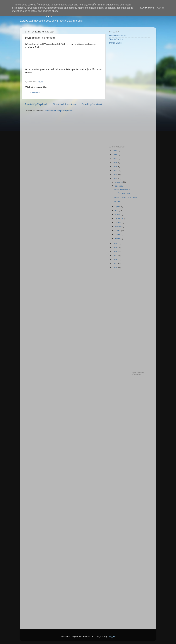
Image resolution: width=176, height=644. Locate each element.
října (117, 206)
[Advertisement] (121, 95)
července (119, 218)
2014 (115, 178)
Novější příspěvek (36, 104)
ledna (118, 238)
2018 (115, 163)
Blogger (111, 636)
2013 (115, 243)
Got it (161, 8)
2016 (115, 170)
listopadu (119, 186)
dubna (118, 230)
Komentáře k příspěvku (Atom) (59, 111)
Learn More (147, 8)
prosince (119, 182)
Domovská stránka (65, 104)
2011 (115, 251)
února (118, 234)
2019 (115, 159)
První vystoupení (122, 189)
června (118, 222)
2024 (115, 151)
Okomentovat (35, 92)
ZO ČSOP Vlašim (122, 194)
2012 (115, 247)
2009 (115, 259)
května (118, 226)
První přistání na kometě (125, 197)
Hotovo (118, 201)
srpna (118, 214)
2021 (115, 155)
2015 (115, 175)
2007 (115, 267)
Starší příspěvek (92, 104)
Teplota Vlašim (116, 39)
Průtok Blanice (116, 43)
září (117, 210)
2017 (115, 166)
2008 (115, 263)
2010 (115, 255)
